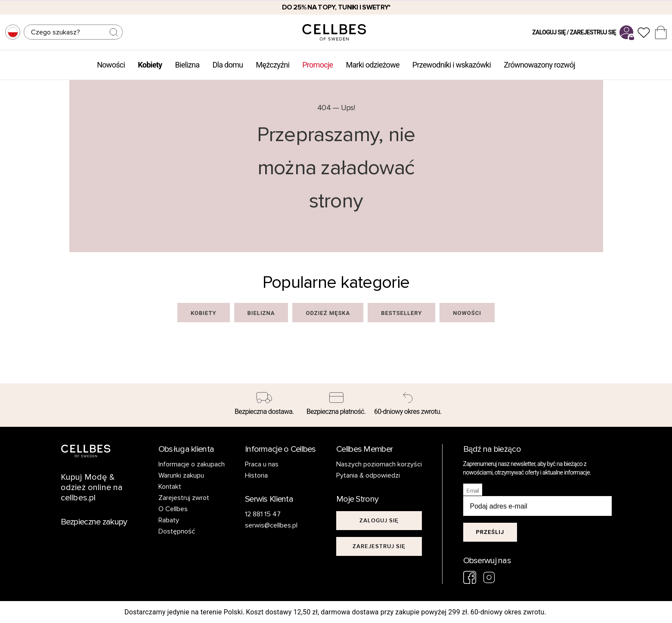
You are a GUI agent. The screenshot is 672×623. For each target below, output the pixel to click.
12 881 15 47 (263, 514)
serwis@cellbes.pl (271, 525)
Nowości (111, 65)
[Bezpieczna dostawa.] (265, 405)
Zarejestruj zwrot (184, 498)
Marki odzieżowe (372, 65)
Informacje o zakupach (192, 464)
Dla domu (228, 65)
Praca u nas (262, 464)
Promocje (317, 65)
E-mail (473, 491)
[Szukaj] (73, 32)
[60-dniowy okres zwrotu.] (408, 405)
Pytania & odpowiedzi (368, 475)
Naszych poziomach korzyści (379, 464)
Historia (256, 475)
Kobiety (150, 65)
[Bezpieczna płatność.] (336, 405)
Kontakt (170, 487)
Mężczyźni (273, 65)
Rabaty (169, 520)
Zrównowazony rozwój (539, 65)
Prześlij (490, 532)
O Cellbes (173, 509)
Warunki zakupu (181, 475)
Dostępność (177, 531)
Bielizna (187, 65)
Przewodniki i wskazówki (452, 65)
